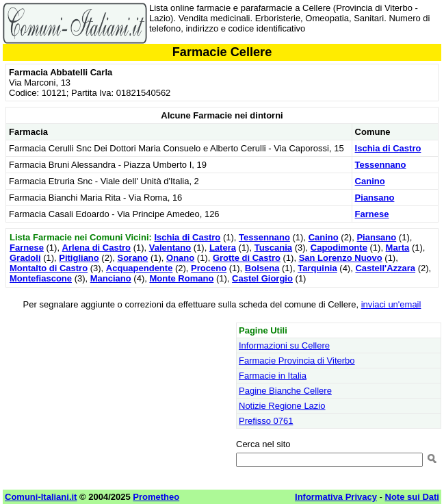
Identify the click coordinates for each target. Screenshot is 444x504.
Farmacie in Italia (273, 376)
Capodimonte (339, 248)
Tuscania (273, 248)
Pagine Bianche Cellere (285, 391)
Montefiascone (41, 278)
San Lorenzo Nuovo (341, 258)
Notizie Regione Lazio (282, 406)
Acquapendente (140, 268)
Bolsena (262, 268)
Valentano (170, 248)
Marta (398, 248)
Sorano (132, 258)
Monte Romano (181, 278)
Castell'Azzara (385, 268)
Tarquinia (317, 268)
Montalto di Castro (49, 268)
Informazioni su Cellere (284, 345)
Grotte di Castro (247, 258)
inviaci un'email (391, 304)
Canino (370, 181)
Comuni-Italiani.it (41, 497)
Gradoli (25, 258)
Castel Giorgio (262, 278)
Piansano (375, 198)
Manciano (111, 278)
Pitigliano (79, 258)
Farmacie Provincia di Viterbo (297, 361)
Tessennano (381, 165)
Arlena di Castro (96, 248)
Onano (180, 258)
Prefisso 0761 (266, 421)
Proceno (209, 268)
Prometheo (156, 497)
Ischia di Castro (388, 148)
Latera (223, 248)
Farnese (372, 214)
